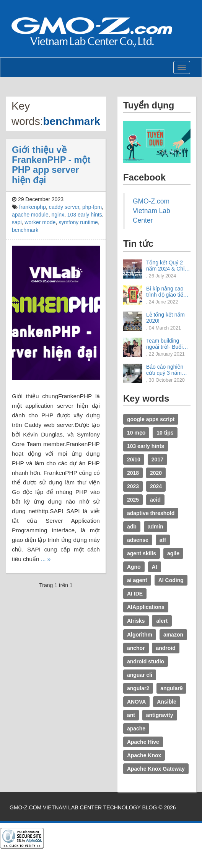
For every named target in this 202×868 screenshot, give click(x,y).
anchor (136, 648)
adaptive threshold (151, 513)
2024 (156, 486)
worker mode (40, 222)
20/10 (134, 459)
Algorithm (140, 635)
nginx (58, 215)
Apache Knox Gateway (156, 769)
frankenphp (33, 207)
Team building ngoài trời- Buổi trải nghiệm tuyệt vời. (166, 344)
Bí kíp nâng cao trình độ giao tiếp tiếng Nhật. (166, 292)
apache (136, 729)
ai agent (137, 580)
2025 (133, 500)
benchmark (25, 230)
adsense (138, 540)
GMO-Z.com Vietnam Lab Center (151, 211)
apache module (30, 215)
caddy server (64, 207)
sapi (17, 222)
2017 (157, 459)
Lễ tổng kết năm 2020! (165, 318)
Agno (134, 567)
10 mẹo (136, 433)
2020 (156, 473)
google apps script (151, 419)
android (165, 648)
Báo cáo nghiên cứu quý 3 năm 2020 (165, 370)
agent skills (142, 553)
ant (131, 715)
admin (156, 527)
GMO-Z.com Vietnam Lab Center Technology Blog (83, 807)
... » (46, 559)
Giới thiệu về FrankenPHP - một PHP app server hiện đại (51, 165)
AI (155, 567)
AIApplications (146, 607)
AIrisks (136, 621)
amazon (173, 635)
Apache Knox (144, 755)
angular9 (171, 688)
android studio (146, 661)
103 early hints (85, 215)
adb (132, 527)
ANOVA (137, 702)
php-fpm (92, 207)
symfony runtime (78, 222)
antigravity (160, 715)
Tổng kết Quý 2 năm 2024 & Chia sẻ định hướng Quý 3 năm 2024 (167, 266)
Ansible (167, 702)
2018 (133, 473)
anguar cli (140, 675)
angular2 (138, 688)
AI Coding (171, 580)
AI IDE (135, 594)
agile (173, 553)
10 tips (165, 433)
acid (155, 500)
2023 (133, 486)
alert (162, 621)
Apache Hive (143, 742)
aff (163, 540)
